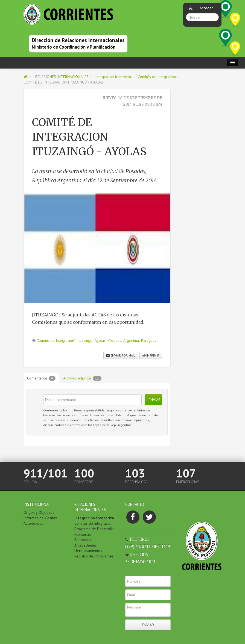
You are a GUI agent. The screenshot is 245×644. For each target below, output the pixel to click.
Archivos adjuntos (82, 378)
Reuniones (83, 540)
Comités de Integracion (157, 77)
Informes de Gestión (40, 518)
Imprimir (151, 355)
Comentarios (41, 378)
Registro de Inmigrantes (94, 556)
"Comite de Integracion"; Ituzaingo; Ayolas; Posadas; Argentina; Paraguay (97, 340)
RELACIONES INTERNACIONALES (62, 77)
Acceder (206, 8)
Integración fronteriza (113, 77)
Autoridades (33, 523)
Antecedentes (86, 545)
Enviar (154, 400)
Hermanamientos (88, 551)
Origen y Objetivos (39, 512)
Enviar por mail (121, 355)
